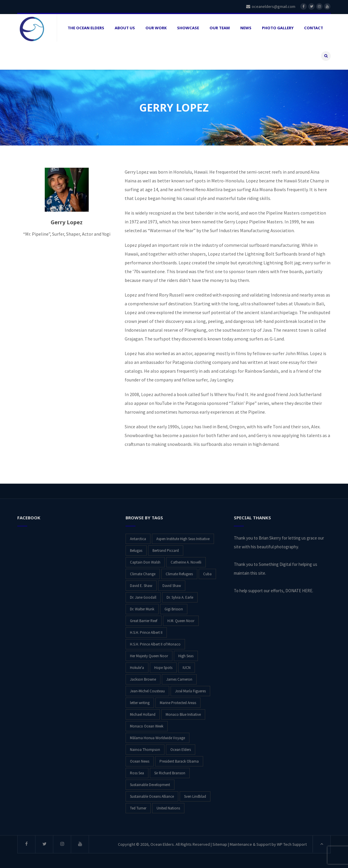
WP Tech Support (292, 844)
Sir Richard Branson (170, 773)
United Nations (168, 808)
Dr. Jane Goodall (143, 597)
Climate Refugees (179, 574)
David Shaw (172, 586)
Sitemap (220, 844)
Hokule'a (137, 668)
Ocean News (140, 761)
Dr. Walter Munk (142, 609)
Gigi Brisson (174, 609)
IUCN (187, 668)
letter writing (140, 703)
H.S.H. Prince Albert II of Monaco (155, 644)
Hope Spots (163, 668)
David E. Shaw (141, 586)
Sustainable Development (150, 785)
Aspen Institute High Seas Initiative (183, 539)
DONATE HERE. (299, 591)
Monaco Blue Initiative (183, 714)
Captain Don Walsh (145, 562)
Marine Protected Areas (178, 703)
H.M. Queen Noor (181, 621)
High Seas (186, 656)
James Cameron (179, 679)
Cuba (207, 574)
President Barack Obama (179, 761)
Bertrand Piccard (166, 551)
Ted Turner (138, 808)
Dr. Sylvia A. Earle (180, 597)
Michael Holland (143, 714)
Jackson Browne (143, 679)
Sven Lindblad (195, 796)
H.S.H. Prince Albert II (146, 632)
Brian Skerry (270, 538)
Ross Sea (137, 773)
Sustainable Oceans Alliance (152, 796)
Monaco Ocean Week (147, 726)
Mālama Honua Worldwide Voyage (157, 738)
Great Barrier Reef (144, 621)
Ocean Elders (181, 750)
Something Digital (275, 564)
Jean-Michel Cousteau (147, 691)
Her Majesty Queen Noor (149, 656)
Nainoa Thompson (145, 750)
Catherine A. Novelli (186, 562)
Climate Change (143, 574)
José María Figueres (190, 691)
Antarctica (138, 539)
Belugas (136, 551)
